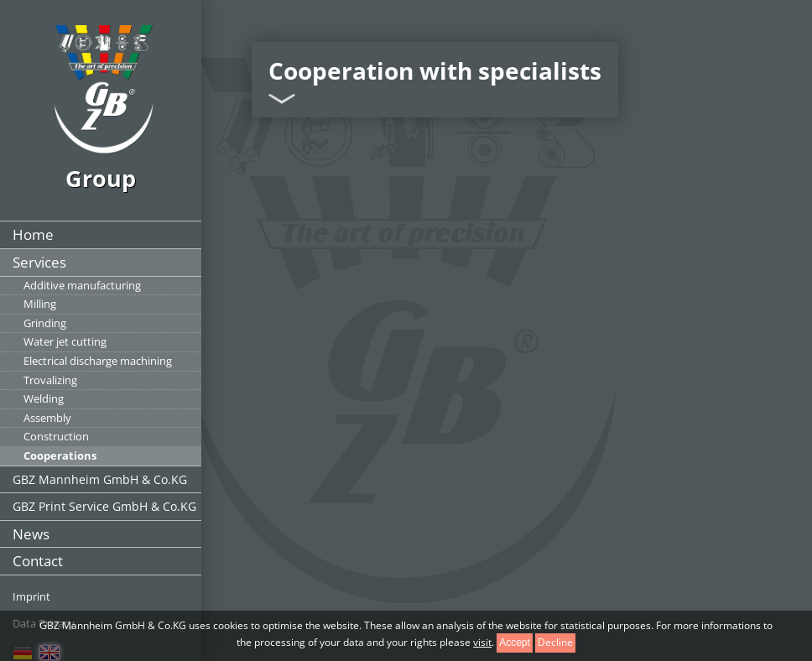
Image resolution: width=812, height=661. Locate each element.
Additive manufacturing (82, 285)
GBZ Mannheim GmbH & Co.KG (100, 479)
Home (33, 234)
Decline (555, 642)
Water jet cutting (65, 341)
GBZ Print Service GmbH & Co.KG (104, 506)
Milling (40, 304)
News (31, 534)
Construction (56, 436)
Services (39, 262)
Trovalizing (50, 380)
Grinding (45, 323)
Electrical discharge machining (98, 361)
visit (482, 642)
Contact (38, 561)
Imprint (31, 596)
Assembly (47, 418)
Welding (44, 398)
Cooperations (60, 455)
